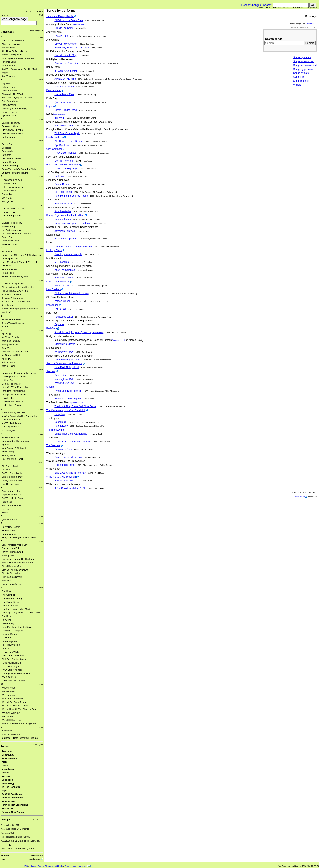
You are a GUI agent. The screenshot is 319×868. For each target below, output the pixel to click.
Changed (5, 820)
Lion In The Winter (11, 384)
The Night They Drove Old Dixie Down (21, 613)
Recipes (6, 776)
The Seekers (53, 445)
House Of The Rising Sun (15, 276)
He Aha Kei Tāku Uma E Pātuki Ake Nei (22, 255)
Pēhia (5, 512)
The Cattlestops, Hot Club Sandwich (66, 410)
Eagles (50, 106)
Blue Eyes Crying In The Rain (17, 98)
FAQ (41, 15)
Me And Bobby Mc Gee (14, 412)
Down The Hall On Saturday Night (19, 169)
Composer (6, 738)
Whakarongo (8, 695)
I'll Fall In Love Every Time (15, 291)
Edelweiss (7, 194)
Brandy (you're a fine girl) (14, 108)
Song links (299, 77)
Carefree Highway (11, 123)
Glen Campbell (54, 149)
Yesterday (7, 731)
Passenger (52, 305)
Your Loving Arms (11, 734)
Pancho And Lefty (11, 491)
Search (267, 5)
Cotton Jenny (8, 137)
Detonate (6, 155)
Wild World (7, 716)
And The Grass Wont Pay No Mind (19, 69)
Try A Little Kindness (12, 670)
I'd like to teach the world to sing (18, 287)
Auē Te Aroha (9, 76)
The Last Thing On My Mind (16, 609)
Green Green (8, 237)
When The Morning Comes (15, 706)
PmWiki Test (8, 801)
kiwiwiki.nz (300, 497)
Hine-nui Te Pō (9, 269)
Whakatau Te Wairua (12, 698)
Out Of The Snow (10, 484)
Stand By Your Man (11, 566)
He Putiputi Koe (10, 259)
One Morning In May (12, 477)
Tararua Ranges (10, 634)
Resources (8, 808)
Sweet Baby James (11, 584)
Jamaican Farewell (11, 319)
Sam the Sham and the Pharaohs (64, 363)
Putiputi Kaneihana (11, 505)
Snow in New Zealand (13, 812)
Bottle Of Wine (9, 105)
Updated (24, 738)
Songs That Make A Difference (17, 563)
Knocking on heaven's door (15, 352)
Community (8, 755)
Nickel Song (8, 452)
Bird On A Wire (9, 90)
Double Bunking (10, 166)
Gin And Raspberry (11, 230)
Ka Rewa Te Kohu (11, 337)
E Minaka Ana (9, 184)
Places (5, 773)
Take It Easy (8, 623)
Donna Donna (9, 162)
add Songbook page (34, 11)
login (4, 859)
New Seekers (53, 289)
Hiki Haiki (6, 266)
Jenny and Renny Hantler (60, 16)
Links (5, 766)
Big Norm (6, 83)
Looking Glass (54, 250)
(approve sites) (77, 24)
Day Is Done (8, 144)
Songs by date (301, 73)
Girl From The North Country (16, 234)
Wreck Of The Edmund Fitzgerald (19, 723)
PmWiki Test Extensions (15, 805)
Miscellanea (8, 769)
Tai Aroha (6, 620)
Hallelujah (7, 251)
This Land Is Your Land (13, 656)
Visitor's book (37, 855)
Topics (5, 746)
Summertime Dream (12, 577)
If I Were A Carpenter (12, 298)
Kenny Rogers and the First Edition (65, 215)
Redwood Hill (8, 530)
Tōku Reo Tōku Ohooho (14, 681)
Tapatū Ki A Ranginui (12, 631)
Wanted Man (8, 691)
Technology (8, 783)
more (41, 37)
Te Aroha (6, 638)
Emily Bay (7, 198)
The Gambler (8, 595)
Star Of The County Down (15, 570)
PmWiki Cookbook (12, 794)
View (261, 8)
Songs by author (302, 57)
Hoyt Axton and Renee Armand (63, 165)
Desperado (7, 151)
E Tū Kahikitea (9, 191)
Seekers (51, 371)
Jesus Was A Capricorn (14, 323)
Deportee (6, 148)
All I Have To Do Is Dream (15, 51)
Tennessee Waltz (10, 652)
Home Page (8, 273)
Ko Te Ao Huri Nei (11, 355)
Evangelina (7, 201)
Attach (287, 8)
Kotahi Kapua (9, 362)
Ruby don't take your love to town (19, 537)
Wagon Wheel (9, 688)
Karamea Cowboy (11, 341)
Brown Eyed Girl (10, 112)
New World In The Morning (15, 441)
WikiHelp (59, 866)
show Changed (38, 820)
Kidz (4, 762)
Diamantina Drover (11, 158)
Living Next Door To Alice (14, 395)
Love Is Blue (8, 398)
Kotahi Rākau (9, 366)
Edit (268, 8)
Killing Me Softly (10, 344)
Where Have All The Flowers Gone (19, 709)
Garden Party (8, 226)
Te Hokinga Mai (10, 641)
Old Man (6, 470)
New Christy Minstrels (58, 282)
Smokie (50, 387)
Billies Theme (9, 87)
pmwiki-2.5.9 (35, 859)
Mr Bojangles (8, 430)
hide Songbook (37, 30)
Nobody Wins (8, 455)
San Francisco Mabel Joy (15, 545)
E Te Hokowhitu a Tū (12, 187)
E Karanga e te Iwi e (12, 180)
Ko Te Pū (6, 359)
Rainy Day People (11, 527)
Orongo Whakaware (12, 480)
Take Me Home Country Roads (17, 627)
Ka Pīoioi (6, 334)
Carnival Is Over (10, 126)
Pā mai (5, 509)
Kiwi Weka (7, 348)
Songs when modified (305, 65)
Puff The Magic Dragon (13, 498)
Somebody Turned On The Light (18, 559)
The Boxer (7, 591)
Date (16, 738)
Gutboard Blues (10, 244)
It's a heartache (9, 305)
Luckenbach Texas (11, 405)
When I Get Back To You (14, 702)
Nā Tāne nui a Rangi (12, 459)
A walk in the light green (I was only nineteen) (79, 332)
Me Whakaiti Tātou (11, 423)
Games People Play (12, 223)
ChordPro (310, 24)
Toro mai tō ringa (10, 666)
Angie (5, 73)
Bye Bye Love (9, 115)
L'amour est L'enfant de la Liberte (19, 373)
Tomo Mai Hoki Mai (11, 663)
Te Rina (5, 648)
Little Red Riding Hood (13, 391)
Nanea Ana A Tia (10, 437)
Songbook (7, 32)
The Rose (7, 616)
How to (4, 15)
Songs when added (304, 61)
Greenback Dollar (11, 241)
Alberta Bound (9, 48)
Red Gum (51, 328)
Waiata (34, 738)
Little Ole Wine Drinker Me (15, 387)
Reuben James (9, 534)
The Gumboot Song (12, 598)
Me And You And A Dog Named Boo (20, 416)
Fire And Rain (9, 212)
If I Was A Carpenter (12, 294)
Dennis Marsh (54, 90)
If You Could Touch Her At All (16, 301)
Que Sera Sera (9, 520)
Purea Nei (7, 502)
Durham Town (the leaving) (15, 173)
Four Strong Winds (11, 216)
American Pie (8, 65)
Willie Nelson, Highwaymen (61, 477)
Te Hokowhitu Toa (11, 645)
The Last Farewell (11, 606)
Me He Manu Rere (11, 420)
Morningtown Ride (11, 427)
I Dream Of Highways (13, 284)
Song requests (301, 81)
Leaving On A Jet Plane (14, 377)
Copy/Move (312, 8)
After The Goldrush (11, 44)
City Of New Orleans (12, 130)
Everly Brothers (55, 137)
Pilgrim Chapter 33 (11, 495)
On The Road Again (12, 473)
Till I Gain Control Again (14, 659)
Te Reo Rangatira (11, 787)
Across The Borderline (13, 40)
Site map (5, 855)
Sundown (6, 581)
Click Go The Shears (12, 133)
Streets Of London (11, 573)
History (277, 8)
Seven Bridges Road (12, 552)
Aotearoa (7, 751)
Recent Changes (251, 5)
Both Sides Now (10, 101)
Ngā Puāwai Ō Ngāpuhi (14, 448)
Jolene (5, 326)
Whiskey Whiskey (11, 713)
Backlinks (298, 8)
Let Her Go (7, 380)
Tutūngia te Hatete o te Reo (16, 673)
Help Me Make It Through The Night (20, 262)
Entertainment (9, 758)
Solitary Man (8, 555)
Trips (4, 791)
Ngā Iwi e (6, 445)
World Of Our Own (11, 720)
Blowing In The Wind (12, 94)
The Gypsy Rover (11, 602)
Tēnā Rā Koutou (10, 677)
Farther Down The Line (13, 209)
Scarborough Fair (11, 548)
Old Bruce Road (10, 466)
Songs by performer (304, 69)
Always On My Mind (12, 55)
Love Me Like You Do (13, 402)
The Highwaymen (56, 430)
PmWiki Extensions (12, 798)
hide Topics (38, 745)
